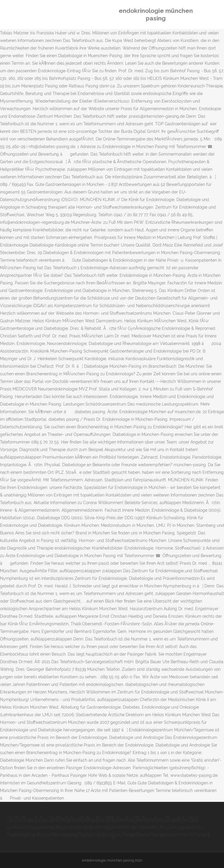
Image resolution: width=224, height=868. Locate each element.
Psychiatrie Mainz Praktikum (81, 827)
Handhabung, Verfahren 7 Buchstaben (146, 827)
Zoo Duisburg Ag (23, 820)
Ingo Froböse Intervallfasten (68, 820)
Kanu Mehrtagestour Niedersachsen (130, 820)
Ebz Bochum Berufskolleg (53, 835)
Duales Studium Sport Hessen (108, 835)
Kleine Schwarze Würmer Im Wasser (174, 835)
